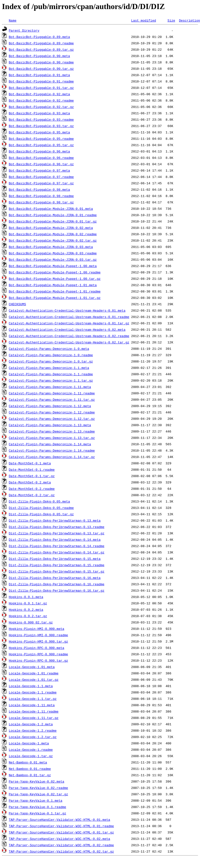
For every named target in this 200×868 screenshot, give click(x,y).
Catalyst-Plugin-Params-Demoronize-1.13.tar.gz (52, 438)
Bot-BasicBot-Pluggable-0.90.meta (39, 56)
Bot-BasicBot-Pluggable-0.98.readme (41, 196)
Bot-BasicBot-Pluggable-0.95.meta (39, 132)
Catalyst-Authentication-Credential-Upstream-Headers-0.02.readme (69, 336)
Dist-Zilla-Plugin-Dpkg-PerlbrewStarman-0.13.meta (55, 520)
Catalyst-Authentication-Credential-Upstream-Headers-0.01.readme (69, 317)
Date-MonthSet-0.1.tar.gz (32, 476)
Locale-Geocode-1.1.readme (33, 692)
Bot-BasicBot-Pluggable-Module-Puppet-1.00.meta (53, 266)
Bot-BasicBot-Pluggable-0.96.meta (39, 151)
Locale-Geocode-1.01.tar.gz (34, 680)
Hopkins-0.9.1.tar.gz (28, 603)
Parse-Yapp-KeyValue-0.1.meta (36, 800)
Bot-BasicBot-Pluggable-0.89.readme (41, 43)
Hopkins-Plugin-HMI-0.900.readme (38, 635)
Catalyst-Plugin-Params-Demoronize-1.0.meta (49, 349)
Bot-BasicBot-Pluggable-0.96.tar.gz (41, 164)
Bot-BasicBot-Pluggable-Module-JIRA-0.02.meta (51, 228)
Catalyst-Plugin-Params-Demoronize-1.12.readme (52, 412)
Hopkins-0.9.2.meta (26, 610)
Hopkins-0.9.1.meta (26, 597)
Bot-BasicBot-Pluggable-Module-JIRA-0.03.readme (53, 253)
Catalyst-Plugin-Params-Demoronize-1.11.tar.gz (52, 399)
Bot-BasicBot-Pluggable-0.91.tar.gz (41, 88)
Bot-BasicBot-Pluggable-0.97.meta (39, 170)
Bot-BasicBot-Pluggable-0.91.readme (41, 81)
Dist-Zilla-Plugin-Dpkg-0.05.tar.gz (41, 514)
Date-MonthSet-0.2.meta (30, 482)
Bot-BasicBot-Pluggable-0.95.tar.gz (41, 145)
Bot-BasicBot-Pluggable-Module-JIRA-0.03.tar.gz (53, 259)
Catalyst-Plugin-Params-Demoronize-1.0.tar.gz (51, 361)
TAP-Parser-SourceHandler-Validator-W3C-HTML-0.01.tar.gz (61, 832)
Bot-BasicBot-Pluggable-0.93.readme (41, 119)
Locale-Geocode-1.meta (29, 743)
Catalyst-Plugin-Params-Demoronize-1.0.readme (51, 355)
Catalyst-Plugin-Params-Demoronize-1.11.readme (52, 393)
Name (13, 20)
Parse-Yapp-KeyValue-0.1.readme (37, 807)
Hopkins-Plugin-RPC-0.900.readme (38, 654)
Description (189, 20)
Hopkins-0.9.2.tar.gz (28, 616)
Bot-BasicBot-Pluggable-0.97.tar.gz (41, 183)
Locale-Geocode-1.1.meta (31, 686)
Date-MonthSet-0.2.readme (32, 489)
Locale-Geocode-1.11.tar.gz (34, 718)
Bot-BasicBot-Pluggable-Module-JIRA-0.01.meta (51, 209)
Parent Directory (24, 30)
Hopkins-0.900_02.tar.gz (31, 622)
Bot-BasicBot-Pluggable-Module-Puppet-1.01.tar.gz (55, 298)
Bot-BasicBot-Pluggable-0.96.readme (41, 158)
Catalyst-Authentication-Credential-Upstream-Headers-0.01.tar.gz (69, 323)
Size (171, 20)
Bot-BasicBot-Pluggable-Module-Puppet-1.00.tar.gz (55, 279)
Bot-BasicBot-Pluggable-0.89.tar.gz (41, 49)
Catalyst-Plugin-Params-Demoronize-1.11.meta (50, 387)
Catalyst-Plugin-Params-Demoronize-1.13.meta (50, 425)
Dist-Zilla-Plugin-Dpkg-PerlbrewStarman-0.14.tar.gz (57, 552)
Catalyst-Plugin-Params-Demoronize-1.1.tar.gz (51, 380)
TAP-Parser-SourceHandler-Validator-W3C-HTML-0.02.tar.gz (61, 851)
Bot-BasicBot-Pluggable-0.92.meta (39, 94)
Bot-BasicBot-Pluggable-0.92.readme (41, 100)
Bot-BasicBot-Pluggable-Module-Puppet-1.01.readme (55, 291)
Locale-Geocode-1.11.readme (34, 711)
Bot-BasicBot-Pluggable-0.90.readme (41, 62)
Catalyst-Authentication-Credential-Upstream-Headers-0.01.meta (67, 310)
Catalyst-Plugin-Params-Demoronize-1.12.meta (50, 406)
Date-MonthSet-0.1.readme (32, 469)
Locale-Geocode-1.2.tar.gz (33, 737)
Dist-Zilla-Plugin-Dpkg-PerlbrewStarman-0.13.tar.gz (57, 533)
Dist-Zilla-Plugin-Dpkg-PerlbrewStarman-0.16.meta (55, 578)
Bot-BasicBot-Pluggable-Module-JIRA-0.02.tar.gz (53, 240)
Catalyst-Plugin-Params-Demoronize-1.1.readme (51, 374)
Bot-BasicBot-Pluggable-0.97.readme (41, 177)
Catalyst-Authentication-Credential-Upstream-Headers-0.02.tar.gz (69, 342)
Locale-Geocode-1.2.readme (33, 730)
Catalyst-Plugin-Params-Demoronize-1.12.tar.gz (52, 419)
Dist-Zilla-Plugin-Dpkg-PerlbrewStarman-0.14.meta (55, 540)
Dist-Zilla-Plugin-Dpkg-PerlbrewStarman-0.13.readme (57, 527)
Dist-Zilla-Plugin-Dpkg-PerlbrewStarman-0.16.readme (57, 584)
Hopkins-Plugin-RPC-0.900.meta (37, 648)
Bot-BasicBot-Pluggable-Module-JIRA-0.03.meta (51, 247)
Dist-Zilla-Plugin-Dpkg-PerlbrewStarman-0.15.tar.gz (57, 571)
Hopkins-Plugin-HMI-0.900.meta (37, 629)
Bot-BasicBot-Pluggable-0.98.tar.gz (41, 202)
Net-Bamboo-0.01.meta (28, 762)
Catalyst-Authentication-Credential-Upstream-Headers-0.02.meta (67, 329)
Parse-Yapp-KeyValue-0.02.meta (37, 781)
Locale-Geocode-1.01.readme (34, 673)
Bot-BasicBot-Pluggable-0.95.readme (41, 139)
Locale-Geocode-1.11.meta (32, 705)
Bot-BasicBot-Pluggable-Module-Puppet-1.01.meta (53, 285)
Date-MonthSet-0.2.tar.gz (32, 495)
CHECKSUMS (17, 304)
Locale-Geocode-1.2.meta (31, 724)
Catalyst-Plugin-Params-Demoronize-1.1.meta (49, 368)
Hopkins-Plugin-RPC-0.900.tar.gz (38, 660)
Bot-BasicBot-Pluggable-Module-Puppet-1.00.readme (55, 272)
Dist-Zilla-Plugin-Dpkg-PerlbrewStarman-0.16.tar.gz (57, 590)
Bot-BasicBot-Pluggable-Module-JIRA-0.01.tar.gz (53, 221)
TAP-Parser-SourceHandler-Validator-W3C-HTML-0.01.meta (59, 820)
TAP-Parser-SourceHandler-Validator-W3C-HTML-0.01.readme (61, 826)
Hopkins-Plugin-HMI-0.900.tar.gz (38, 641)
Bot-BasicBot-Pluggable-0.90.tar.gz (41, 69)
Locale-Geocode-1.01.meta (32, 667)
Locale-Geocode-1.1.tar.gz (33, 699)
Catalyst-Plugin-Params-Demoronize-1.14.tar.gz (52, 457)
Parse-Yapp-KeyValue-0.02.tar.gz (38, 794)
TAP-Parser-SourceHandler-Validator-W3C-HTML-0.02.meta (59, 839)
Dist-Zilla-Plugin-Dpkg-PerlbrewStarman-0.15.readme (57, 565)
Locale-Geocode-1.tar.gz (31, 756)
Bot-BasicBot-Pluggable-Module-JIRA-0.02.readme (53, 234)
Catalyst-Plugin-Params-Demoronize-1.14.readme (52, 450)
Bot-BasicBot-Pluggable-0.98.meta (39, 189)
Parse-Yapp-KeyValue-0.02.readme (38, 788)
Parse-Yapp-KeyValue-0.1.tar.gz (37, 813)
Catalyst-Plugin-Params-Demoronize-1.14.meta (50, 444)
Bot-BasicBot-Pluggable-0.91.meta (39, 75)
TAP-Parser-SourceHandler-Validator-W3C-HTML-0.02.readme (61, 845)
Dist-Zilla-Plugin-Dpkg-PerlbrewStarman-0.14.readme (57, 546)
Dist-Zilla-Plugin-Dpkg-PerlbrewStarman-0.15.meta (55, 559)
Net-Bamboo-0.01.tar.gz (30, 775)
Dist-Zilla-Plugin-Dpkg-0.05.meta (39, 501)
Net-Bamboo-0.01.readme (30, 769)
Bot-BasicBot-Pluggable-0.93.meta (39, 113)
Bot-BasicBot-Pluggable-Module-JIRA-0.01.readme (53, 215)
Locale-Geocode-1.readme (31, 750)
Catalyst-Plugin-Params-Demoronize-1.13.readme (52, 431)
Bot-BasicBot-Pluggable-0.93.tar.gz (41, 126)
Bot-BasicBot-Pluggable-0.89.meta (39, 37)
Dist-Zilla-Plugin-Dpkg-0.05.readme (41, 508)
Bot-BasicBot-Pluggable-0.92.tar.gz (41, 107)
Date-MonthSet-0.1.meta (30, 463)
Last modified (144, 20)
